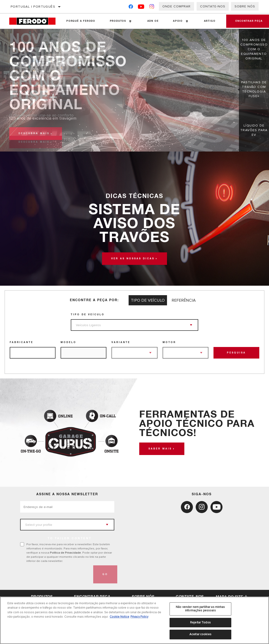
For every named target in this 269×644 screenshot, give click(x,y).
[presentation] (55, 574)
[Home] (34, 21)
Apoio (178, 21)
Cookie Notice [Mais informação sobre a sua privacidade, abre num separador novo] (119, 617)
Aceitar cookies (200, 634)
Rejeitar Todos (200, 622)
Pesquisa (236, 353)
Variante (121, 342)
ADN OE (153, 21)
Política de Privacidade (65, 553)
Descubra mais (34, 133)
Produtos (118, 21)
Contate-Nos (213, 6)
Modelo (68, 342)
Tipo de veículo (88, 315)
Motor (169, 342)
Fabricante (22, 342)
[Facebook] (131, 8)
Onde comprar (176, 6)
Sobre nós (245, 6)
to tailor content (70, 539)
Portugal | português (33, 7)
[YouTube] (141, 8)
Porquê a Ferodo (81, 21)
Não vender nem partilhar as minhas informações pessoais (200, 609)
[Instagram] (152, 8)
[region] (134, 620)
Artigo (210, 21)
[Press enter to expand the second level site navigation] (130, 21)
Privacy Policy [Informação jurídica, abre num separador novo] (139, 617)
